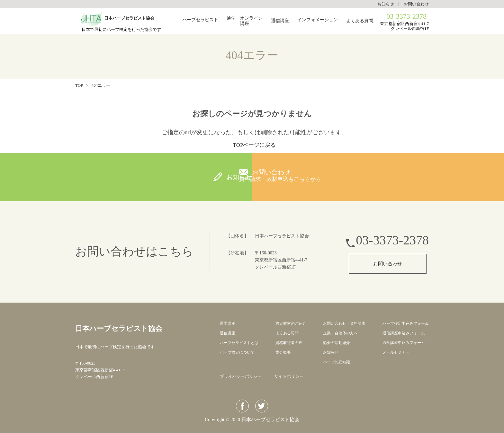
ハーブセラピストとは (241, 343)
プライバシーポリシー (241, 376)
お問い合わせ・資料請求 (343, 323)
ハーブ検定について (239, 352)
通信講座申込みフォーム (402, 333)
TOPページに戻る (255, 145)
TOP (79, 85)
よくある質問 (360, 21)
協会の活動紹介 (335, 343)
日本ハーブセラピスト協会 (142, 327)
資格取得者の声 (289, 343)
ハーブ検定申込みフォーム (404, 323)
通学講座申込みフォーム (402, 343)
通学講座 (228, 323)
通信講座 (280, 21)
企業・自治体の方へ (339, 333)
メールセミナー (393, 352)
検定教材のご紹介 (291, 323)
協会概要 (283, 352)
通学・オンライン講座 (245, 21)
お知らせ (386, 4)
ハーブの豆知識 (335, 362)
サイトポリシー (289, 376)
